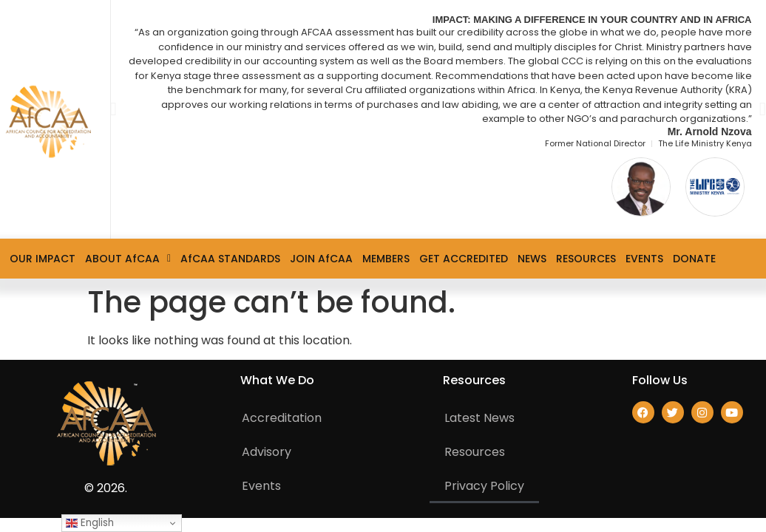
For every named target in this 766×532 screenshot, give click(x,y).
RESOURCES (586, 259)
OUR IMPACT (43, 259)
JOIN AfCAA (321, 259)
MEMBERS (386, 259)
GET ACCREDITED (464, 259)
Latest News (479, 418)
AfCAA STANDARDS (230, 259)
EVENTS (644, 259)
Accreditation (282, 418)
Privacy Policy (484, 486)
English (90, 523)
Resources (475, 452)
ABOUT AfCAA (128, 259)
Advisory (267, 452)
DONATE (694, 259)
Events (261, 486)
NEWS (532, 259)
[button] (113, 108)
